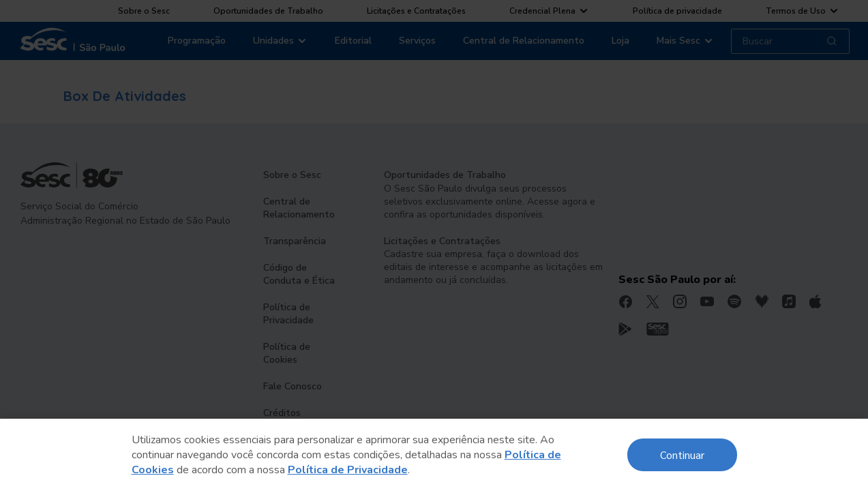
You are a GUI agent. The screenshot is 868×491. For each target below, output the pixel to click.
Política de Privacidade (348, 470)
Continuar (682, 455)
